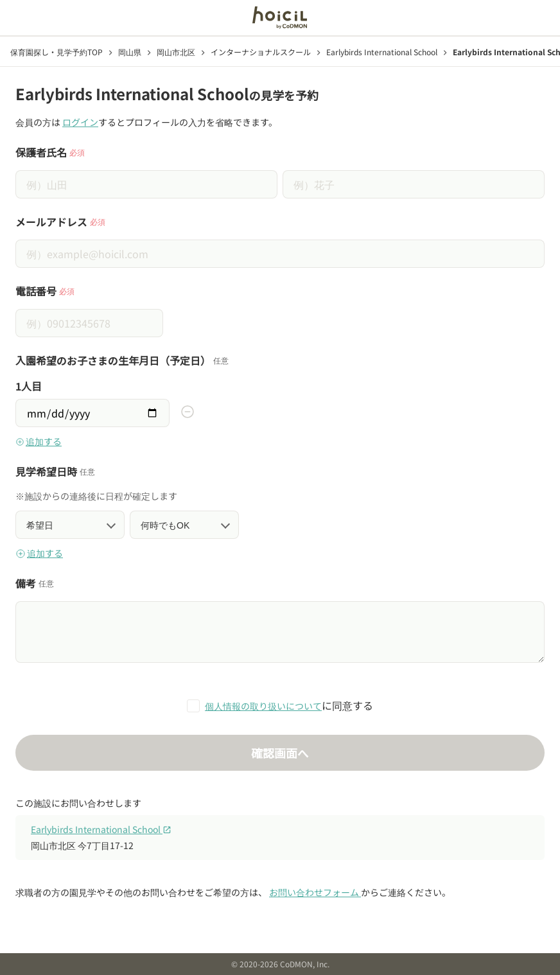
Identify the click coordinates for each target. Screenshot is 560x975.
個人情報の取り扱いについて (263, 706)
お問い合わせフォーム (315, 892)
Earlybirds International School (101, 829)
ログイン (80, 122)
